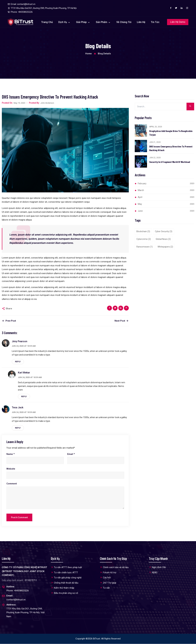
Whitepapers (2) (165, 247)
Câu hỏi (105, 578)
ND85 (153, 573)
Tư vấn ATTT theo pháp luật (66, 567)
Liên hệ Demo (178, 22)
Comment (12, 484)
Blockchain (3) (143, 231)
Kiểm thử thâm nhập (63, 588)
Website (11, 469)
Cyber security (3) (164, 231)
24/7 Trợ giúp (108, 583)
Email (71, 454)
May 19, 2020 (19, 103)
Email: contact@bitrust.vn (22, 4)
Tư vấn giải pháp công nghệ (66, 578)
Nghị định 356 (157, 567)
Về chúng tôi (124, 22)
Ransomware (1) (145, 247)
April (166, 197)
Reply (18, 362)
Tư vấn (105, 588)
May (166, 204)
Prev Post (9, 321)
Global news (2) (163, 239)
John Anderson (47, 103)
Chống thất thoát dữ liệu (65, 583)
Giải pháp (82, 22)
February (166, 183)
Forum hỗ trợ (108, 573)
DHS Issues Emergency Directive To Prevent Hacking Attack (171, 148)
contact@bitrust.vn (16, 600)
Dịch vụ (63, 22)
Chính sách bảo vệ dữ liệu (114, 567)
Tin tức (155, 22)
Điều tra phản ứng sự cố (64, 593)
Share (9, 309)
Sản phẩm (102, 22)
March (166, 190)
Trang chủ (47, 22)
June (166, 211)
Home (89, 54)
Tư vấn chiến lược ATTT (64, 573)
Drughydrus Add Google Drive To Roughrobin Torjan (171, 133)
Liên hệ (141, 22)
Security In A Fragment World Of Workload (170, 162)
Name (10, 454)
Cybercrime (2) (144, 239)
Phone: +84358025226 (18, 591)
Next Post (122, 321)
